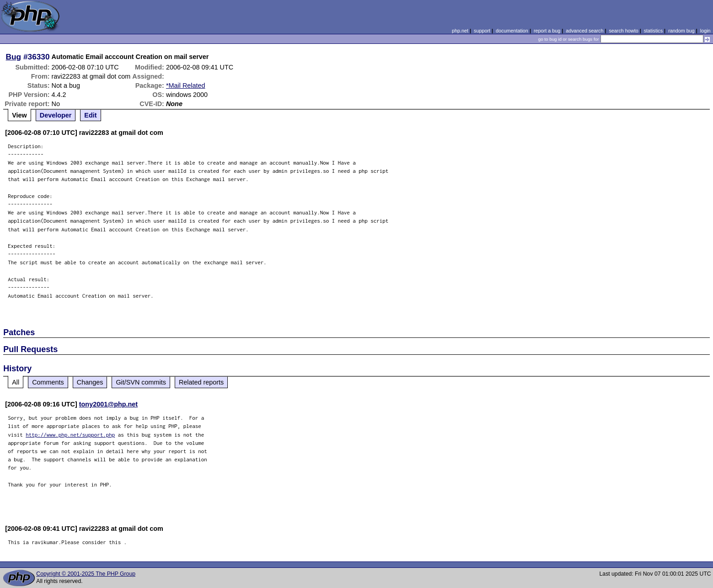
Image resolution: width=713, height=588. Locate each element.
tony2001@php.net (108, 404)
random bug (681, 31)
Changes (90, 382)
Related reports (201, 382)
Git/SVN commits (141, 382)
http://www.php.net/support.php (70, 435)
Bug (14, 57)
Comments (48, 382)
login (705, 31)
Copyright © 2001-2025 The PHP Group (86, 574)
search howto (623, 31)
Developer (56, 115)
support (482, 31)
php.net (460, 31)
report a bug (547, 31)
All (16, 382)
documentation (512, 31)
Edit (90, 115)
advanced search (584, 31)
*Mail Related (186, 86)
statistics (653, 31)
